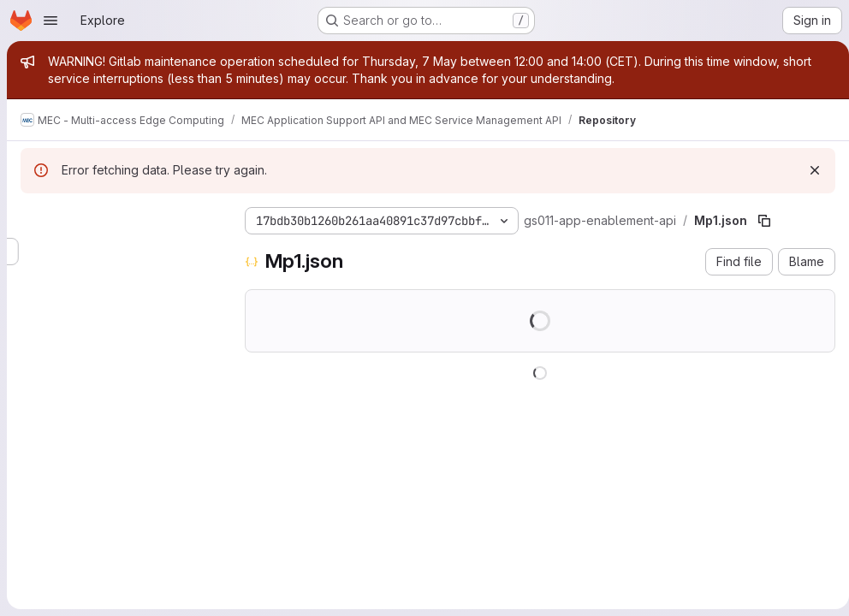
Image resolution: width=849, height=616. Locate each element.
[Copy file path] (764, 221)
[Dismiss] (808, 170)
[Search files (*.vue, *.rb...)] (119, 252)
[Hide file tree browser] (34, 217)
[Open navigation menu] (50, 21)
